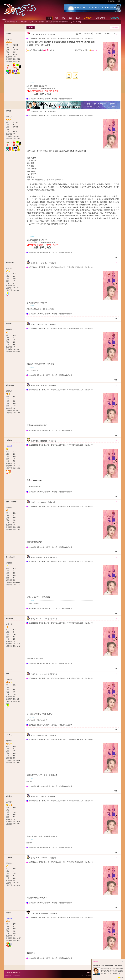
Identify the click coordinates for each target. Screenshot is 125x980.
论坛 (49, 18)
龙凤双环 (9, 680)
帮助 (63, 18)
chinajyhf (10, 618)
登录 (119, 1)
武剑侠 (9, 34)
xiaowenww (10, 385)
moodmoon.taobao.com (47, 88)
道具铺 (78, 18)
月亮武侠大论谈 (10, 22)
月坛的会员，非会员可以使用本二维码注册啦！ (108, 966)
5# (31, 480)
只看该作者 (52, 34)
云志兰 (9, 913)
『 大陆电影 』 (24, 22)
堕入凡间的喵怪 (11, 502)
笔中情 (37, 45)
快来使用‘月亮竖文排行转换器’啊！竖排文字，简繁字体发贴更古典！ (51, 99)
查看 (122, 978)
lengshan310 (11, 557)
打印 (80, 34)
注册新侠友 (112, 1)
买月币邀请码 (114, 18)
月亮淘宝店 (88, 18)
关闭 (123, 962)
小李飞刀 (9, 268)
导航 (56, 18)
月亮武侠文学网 (42, 86)
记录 (86, 50)
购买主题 (94, 50)
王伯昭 (47, 45)
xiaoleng (9, 735)
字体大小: (87, 34)
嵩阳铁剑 (9, 391)
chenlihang (10, 263)
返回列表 (115, 28)
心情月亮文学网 (32, 86)
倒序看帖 (99, 34)
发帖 (31, 27)
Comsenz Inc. (16, 975)
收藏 (69, 77)
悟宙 (8, 674)
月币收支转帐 (101, 18)
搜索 (70, 18)
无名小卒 (9, 857)
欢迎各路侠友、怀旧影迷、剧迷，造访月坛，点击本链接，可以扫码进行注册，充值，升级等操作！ (61, 38)
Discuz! (16, 973)
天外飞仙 (9, 40)
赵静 (42, 45)
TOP (116, 257)
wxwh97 (9, 324)
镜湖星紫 (9, 440)
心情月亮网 (89, 973)
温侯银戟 (9, 330)
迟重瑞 (31, 45)
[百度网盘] (30, 42)
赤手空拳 (9, 563)
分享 (76, 77)
